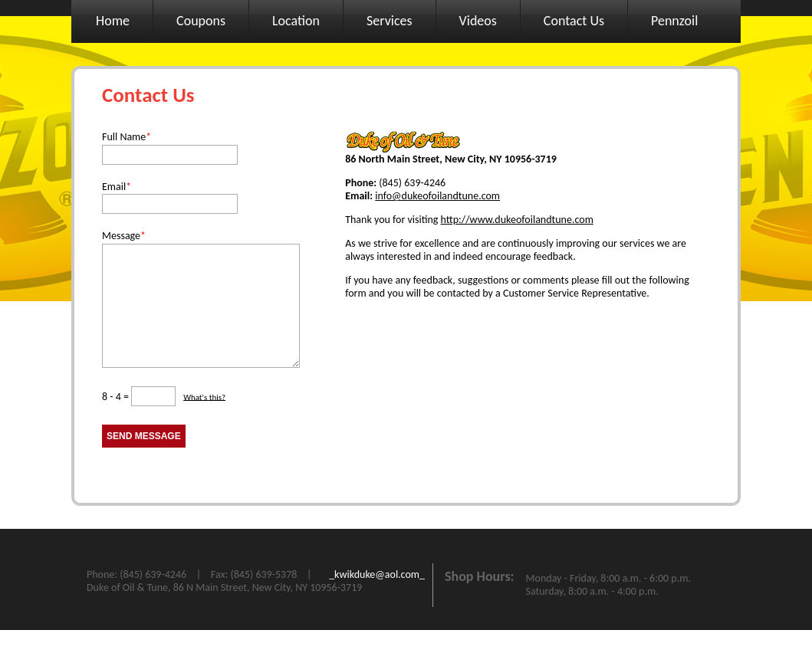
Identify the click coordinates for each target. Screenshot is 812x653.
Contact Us (574, 21)
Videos (478, 21)
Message (124, 236)
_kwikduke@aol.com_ (377, 597)
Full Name (127, 137)
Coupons (201, 21)
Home (113, 21)
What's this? (204, 420)
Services (390, 21)
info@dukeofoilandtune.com (437, 196)
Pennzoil (674, 21)
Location (296, 21)
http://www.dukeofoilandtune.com (517, 220)
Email (117, 187)
